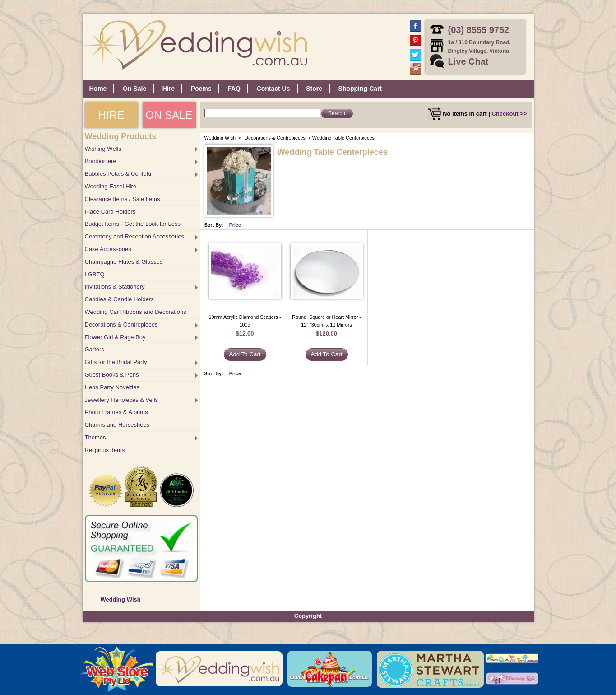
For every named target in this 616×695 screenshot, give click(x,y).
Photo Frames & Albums (116, 412)
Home (98, 89)
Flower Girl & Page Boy (115, 337)
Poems (201, 89)
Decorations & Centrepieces (121, 324)
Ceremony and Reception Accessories (134, 236)
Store (314, 89)
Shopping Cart (360, 89)
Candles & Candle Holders (119, 299)
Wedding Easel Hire (111, 186)
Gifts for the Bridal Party (116, 362)
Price (235, 225)
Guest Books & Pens (112, 375)
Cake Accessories (108, 249)
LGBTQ (95, 274)
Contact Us (273, 89)
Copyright (308, 616)
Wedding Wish (121, 599)
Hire (169, 89)
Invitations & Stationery (115, 287)
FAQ (234, 89)
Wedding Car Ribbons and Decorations (136, 312)
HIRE (111, 115)
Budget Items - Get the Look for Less (133, 224)
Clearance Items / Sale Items (123, 199)
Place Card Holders (110, 212)
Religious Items (105, 450)
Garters (95, 349)
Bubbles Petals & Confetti (118, 174)
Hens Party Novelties (112, 387)
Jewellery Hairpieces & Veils (122, 400)
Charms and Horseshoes (117, 425)
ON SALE (169, 115)
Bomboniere (101, 161)
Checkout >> (509, 114)
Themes (95, 437)
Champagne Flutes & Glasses (124, 262)
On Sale (134, 89)
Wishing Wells (103, 149)
